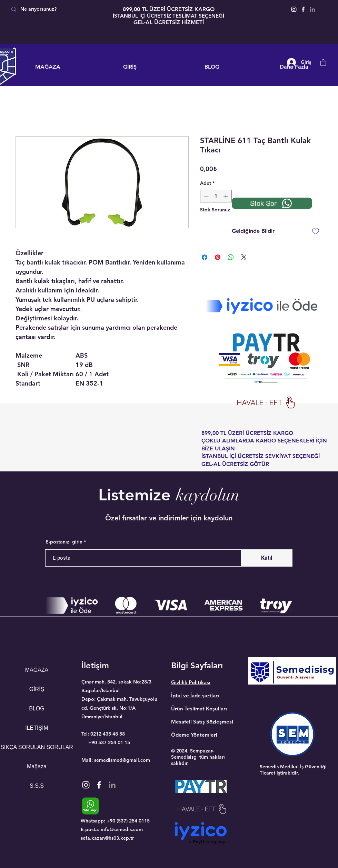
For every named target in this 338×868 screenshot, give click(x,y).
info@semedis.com (122, 829)
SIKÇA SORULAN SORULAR (37, 747)
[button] (323, 62)
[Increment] (226, 196)
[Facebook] (303, 9)
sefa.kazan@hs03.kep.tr (107, 838)
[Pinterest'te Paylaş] (218, 257)
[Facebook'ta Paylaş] (205, 257)
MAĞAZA (37, 670)
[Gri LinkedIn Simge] (312, 9)
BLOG (37, 709)
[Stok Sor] (272, 203)
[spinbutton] (216, 196)
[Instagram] (294, 9)
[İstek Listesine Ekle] (316, 231)
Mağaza (37, 766)
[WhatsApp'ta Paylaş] (231, 257)
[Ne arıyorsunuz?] (56, 9)
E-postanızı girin (64, 542)
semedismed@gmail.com (122, 760)
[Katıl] (267, 558)
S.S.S (37, 786)
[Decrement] (205, 196)
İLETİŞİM (37, 728)
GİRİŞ (37, 689)
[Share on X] (244, 257)
